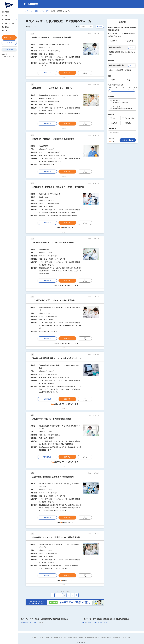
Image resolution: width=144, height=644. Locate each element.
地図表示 (100, 27)
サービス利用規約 (45, 637)
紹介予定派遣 (128, 118)
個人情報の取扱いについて (59, 637)
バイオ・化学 (44, 11)
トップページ (28, 11)
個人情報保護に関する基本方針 (76, 637)
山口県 (105, 622)
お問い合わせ (9, 50)
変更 (132, 47)
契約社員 (126, 123)
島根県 (89, 622)
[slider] (110, 91)
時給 (113, 80)
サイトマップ (126, 637)
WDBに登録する (9, 37)
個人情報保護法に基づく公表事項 (96, 637)
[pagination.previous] (53, 595)
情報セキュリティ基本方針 (114, 637)
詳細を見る (47, 73)
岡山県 (95, 622)
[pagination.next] (77, 595)
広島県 (100, 622)
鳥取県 (84, 622)
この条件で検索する (128, 140)
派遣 (113, 118)
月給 (127, 80)
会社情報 (4, 54)
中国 (36, 11)
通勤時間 (129, 41)
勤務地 (114, 41)
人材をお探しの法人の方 (8, 57)
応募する (67, 73)
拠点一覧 (4, 31)
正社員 (114, 123)
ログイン (9, 43)
